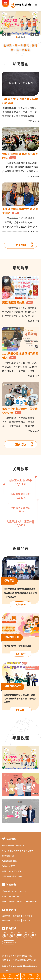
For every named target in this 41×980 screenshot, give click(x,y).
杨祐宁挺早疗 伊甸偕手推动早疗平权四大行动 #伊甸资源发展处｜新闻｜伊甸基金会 (20, 593)
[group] (20, 23)
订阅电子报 (9, 942)
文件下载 (17, 920)
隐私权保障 (28, 916)
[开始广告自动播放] (32, 34)
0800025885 (9, 866)
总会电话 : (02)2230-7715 (15, 891)
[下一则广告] (9, 34)
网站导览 (7, 920)
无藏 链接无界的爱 (18, 302)
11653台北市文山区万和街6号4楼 (22, 902)
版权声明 (17, 916)
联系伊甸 (27, 920)
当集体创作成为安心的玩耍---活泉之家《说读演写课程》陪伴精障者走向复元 (20, 698)
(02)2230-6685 (10, 861)
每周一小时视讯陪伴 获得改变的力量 (20, 411)
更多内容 (21, 604)
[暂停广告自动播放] (37, 34)
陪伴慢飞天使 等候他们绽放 (17, 646)
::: (4, 64)
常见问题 (7, 916)
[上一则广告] (4, 34)
